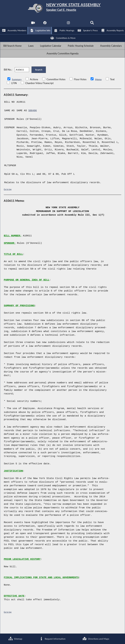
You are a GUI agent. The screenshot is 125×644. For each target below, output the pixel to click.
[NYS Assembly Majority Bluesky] (81, 25)
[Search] (93, 25)
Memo (99, 91)
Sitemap (15, 638)
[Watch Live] (32, 25)
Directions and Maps (96, 638)
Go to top (8, 201)
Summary (17, 91)
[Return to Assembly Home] (63, 9)
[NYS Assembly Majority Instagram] (68, 25)
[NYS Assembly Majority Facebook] (44, 25)
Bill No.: (8, 80)
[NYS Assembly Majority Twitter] (57, 25)
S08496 (33, 122)
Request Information (52, 638)
